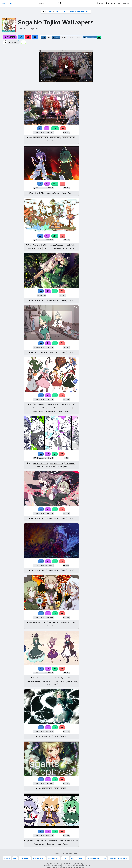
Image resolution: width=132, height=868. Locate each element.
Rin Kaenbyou (35, 408)
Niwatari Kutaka (72, 681)
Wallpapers (14, 42)
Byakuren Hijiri (66, 678)
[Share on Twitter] (21, 37)
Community (111, 3)
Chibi (32, 841)
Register (126, 3)
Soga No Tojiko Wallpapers (80, 12)
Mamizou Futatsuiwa (56, 245)
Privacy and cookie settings (118, 858)
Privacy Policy (25, 858)
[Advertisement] (118, 118)
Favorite (10, 37)
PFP (23, 42)
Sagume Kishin (42, 678)
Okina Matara (51, 466)
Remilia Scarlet (51, 411)
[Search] (61, 3)
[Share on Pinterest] (28, 37)
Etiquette (65, 858)
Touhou (55, 141)
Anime (50, 12)
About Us (7, 858)
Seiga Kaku (57, 248)
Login (119, 3)
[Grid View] (44, 37)
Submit (100, 3)
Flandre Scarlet (38, 411)
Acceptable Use (53, 858)
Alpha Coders (7, 3)
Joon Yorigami (54, 678)
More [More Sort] (78, 37)
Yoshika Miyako (39, 466)
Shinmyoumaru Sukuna (50, 408)
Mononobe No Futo (69, 138)
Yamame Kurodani (66, 408)
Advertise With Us (78, 858)
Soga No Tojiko (61, 12)
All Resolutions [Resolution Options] (90, 37)
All (5, 42)
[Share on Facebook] (35, 37)
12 (55, 128)
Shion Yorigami (60, 681)
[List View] (49, 37)
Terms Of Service (39, 858)
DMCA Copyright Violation (96, 858)
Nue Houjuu (47, 248)
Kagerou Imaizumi (68, 405)
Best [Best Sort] (71, 37)
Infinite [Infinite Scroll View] (56, 37)
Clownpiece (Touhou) (53, 405)
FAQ (15, 858)
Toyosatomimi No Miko (40, 138)
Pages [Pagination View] (63, 37)
